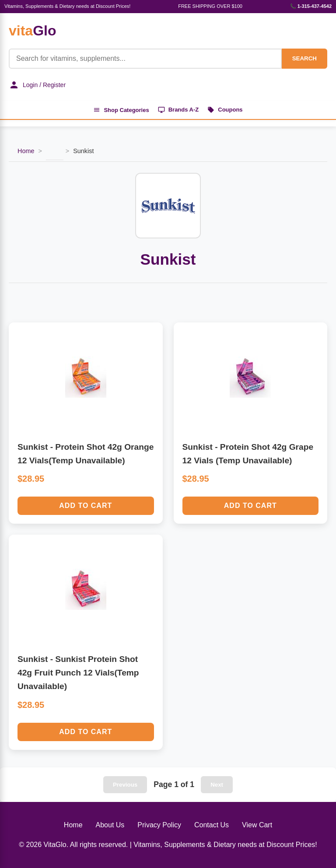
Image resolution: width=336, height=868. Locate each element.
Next (217, 785)
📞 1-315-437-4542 (311, 6)
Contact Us (212, 825)
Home (26, 151)
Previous (125, 785)
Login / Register (37, 85)
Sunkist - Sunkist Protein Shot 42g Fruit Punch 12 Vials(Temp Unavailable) (78, 672)
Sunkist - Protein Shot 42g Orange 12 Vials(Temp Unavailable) (86, 454)
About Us (110, 825)
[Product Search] (145, 59)
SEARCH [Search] (304, 58)
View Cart (257, 825)
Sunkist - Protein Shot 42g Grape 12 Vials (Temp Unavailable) (248, 454)
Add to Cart (86, 506)
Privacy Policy (159, 825)
